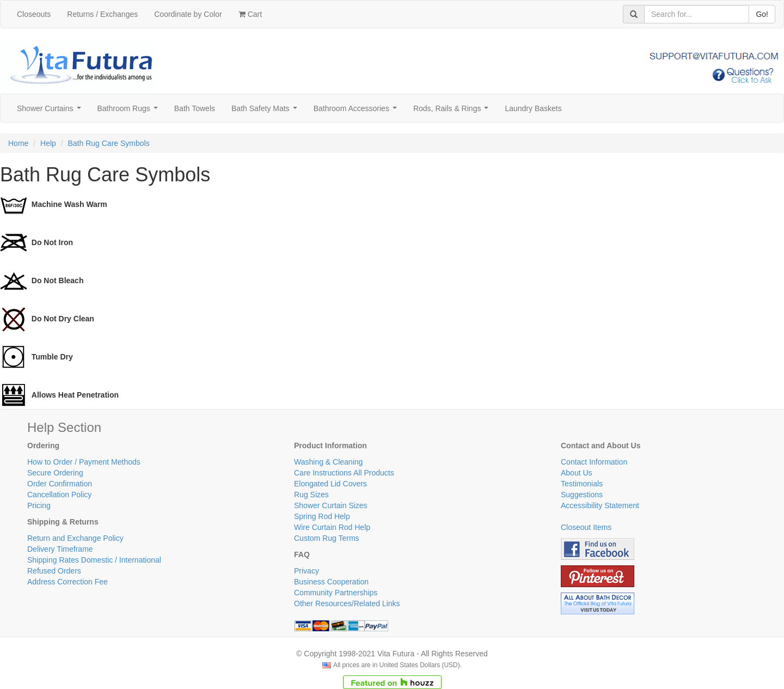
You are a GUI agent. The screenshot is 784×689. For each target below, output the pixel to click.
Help (48, 143)
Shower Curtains (51, 111)
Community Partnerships (336, 593)
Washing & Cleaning (328, 462)
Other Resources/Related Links (347, 603)
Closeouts (34, 14)
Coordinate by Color (188, 14)
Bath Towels (195, 108)
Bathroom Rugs (130, 111)
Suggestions (582, 495)
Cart (250, 14)
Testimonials (582, 484)
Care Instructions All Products (344, 473)
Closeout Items (586, 527)
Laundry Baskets (533, 108)
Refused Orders (54, 571)
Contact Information (594, 462)
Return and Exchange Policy (75, 538)
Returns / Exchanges (102, 14)
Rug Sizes (311, 495)
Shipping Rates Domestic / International (94, 560)
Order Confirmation (60, 484)
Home (18, 143)
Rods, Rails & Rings (453, 111)
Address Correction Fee (68, 582)
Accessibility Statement (600, 505)
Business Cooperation (331, 582)
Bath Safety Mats (266, 111)
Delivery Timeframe (60, 549)
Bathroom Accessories (357, 111)
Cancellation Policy (59, 495)
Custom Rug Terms (327, 538)
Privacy (307, 571)
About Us (577, 473)
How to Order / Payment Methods (84, 462)
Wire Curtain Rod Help (332, 527)
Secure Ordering (55, 473)
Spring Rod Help (322, 516)
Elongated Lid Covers (330, 484)
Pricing (39, 505)
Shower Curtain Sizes (331, 505)
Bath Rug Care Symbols (109, 143)
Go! (762, 14)
